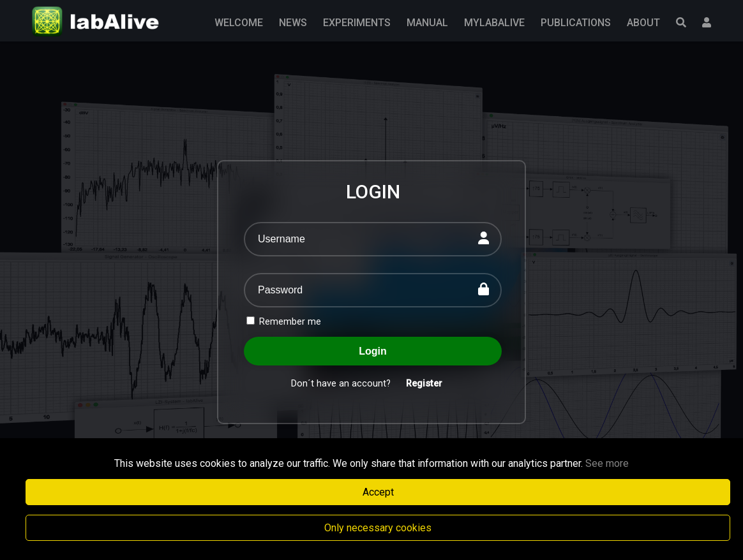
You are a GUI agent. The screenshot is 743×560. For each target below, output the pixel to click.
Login (373, 351)
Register (424, 384)
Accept (378, 492)
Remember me (284, 322)
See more (607, 463)
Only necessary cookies (378, 528)
